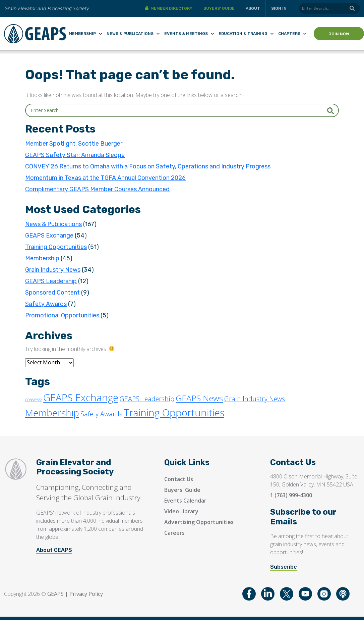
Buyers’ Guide (219, 8)
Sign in (279, 8)
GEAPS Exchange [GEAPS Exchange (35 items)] (81, 398)
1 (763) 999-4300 (291, 495)
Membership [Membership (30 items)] (52, 413)
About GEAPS (54, 550)
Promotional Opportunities (62, 315)
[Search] (329, 8)
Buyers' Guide (182, 490)
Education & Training (243, 34)
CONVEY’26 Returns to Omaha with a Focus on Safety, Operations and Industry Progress (148, 166)
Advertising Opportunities (199, 522)
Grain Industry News (53, 270)
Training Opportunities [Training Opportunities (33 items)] (174, 412)
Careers (174, 533)
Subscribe (284, 567)
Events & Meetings (186, 34)
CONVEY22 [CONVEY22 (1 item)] (34, 400)
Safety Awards (46, 304)
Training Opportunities (56, 247)
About (253, 8)
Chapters (289, 34)
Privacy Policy (86, 594)
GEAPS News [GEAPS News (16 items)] (199, 398)
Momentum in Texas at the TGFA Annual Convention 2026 (105, 178)
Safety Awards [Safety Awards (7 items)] (101, 414)
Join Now (339, 34)
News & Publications (130, 34)
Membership (82, 34)
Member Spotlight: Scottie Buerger (74, 144)
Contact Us (179, 479)
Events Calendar (185, 501)
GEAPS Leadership (51, 281)
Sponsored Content (52, 293)
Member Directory (171, 8)
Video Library (181, 511)
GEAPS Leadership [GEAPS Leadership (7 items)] (147, 399)
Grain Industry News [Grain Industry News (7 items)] (255, 399)
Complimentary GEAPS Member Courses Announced (97, 189)
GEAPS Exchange (49, 236)
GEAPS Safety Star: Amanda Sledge (75, 155)
